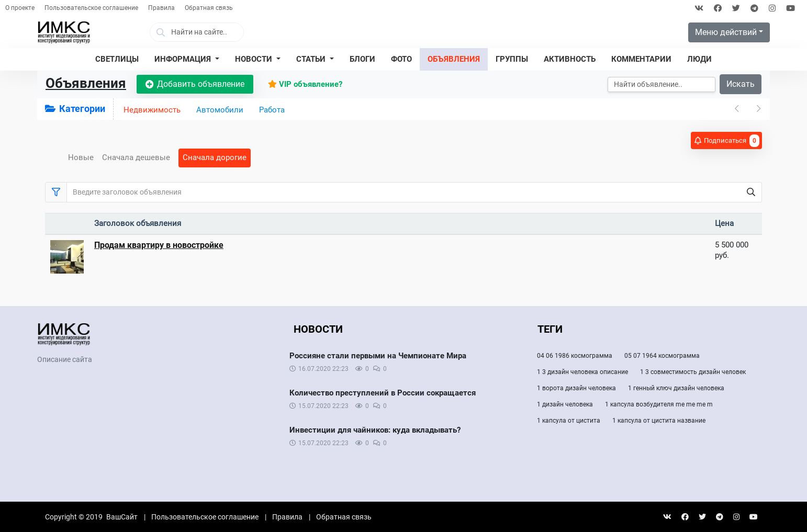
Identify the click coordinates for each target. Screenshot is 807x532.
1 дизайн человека (565, 404)
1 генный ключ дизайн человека (676, 388)
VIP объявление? (305, 84)
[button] (187, 60)
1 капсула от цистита (569, 421)
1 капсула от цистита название (659, 421)
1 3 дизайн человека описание (582, 372)
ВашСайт (122, 517)
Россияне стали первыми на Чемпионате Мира (378, 356)
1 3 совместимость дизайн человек (693, 372)
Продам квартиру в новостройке (159, 245)
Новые (81, 157)
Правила (161, 8)
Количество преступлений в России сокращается (383, 393)
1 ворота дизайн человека (576, 388)
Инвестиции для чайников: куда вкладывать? (375, 430)
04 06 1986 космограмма (575, 356)
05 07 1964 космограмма (662, 356)
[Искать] (662, 84)
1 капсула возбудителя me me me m (659, 404)
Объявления (86, 83)
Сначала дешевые (136, 157)
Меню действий (726, 32)
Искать (741, 84)
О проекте (20, 8)
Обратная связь (209, 8)
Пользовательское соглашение (91, 8)
